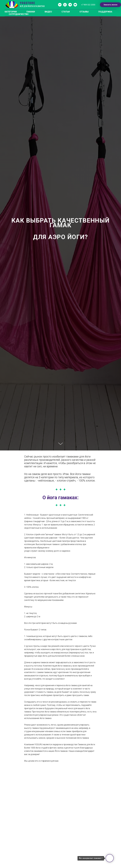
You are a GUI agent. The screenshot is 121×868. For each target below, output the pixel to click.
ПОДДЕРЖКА (105, 12)
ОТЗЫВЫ (84, 12)
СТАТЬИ (66, 12)
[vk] (60, 5)
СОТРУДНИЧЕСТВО (19, 14)
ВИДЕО (48, 12)
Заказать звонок (110, 5)
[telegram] (70, 5)
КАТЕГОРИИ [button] (11, 12)
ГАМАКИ (31, 12)
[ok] (65, 5)
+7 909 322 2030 (88, 5)
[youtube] (75, 5)
